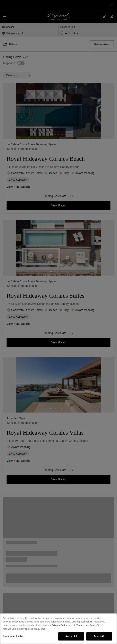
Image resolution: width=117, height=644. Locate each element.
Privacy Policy (59, 625)
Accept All (71, 636)
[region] (59, 629)
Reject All (99, 636)
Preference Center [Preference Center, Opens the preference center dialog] (13, 636)
